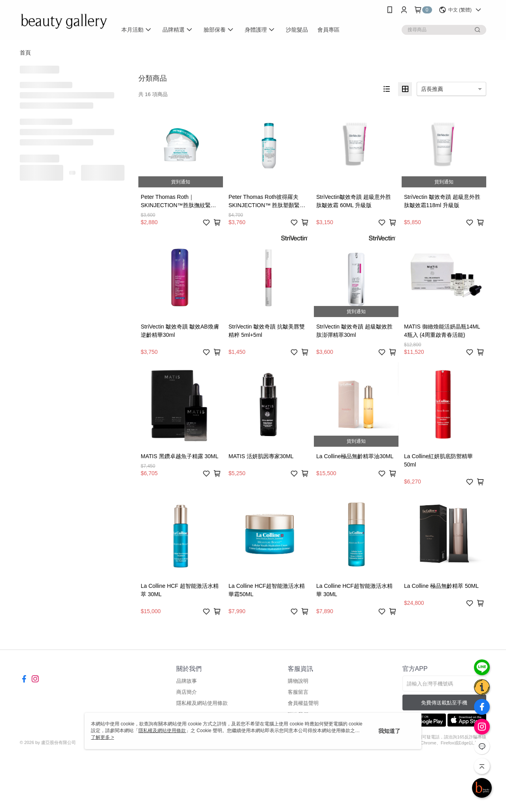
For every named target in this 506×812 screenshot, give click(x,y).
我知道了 (389, 731)
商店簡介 (187, 692)
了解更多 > (102, 737)
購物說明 (298, 681)
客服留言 (298, 692)
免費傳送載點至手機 (444, 703)
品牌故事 (187, 681)
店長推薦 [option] (432, 89)
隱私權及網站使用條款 (202, 703)
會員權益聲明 (303, 703)
